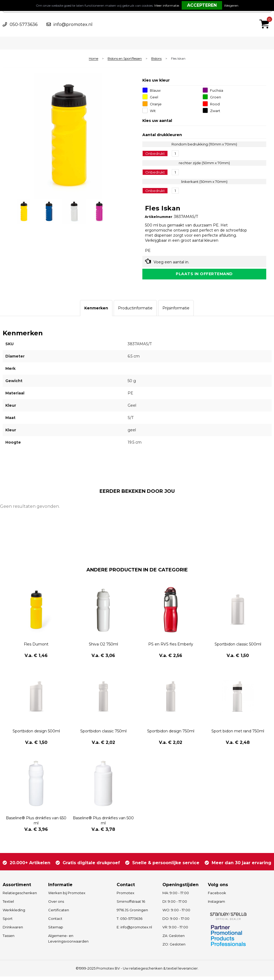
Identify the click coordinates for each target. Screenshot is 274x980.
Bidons (156, 59)
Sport (8, 922)
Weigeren (231, 5)
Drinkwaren (13, 931)
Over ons (56, 905)
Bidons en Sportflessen (125, 59)
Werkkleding (14, 913)
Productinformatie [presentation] (135, 312)
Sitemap (56, 931)
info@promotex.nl (73, 24)
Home (94, 59)
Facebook (217, 896)
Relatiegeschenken (20, 896)
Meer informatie (167, 5)
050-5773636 (24, 24)
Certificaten (59, 913)
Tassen (9, 939)
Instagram (216, 905)
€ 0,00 (266, 17)
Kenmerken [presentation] (96, 312)
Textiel (8, 905)
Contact (55, 922)
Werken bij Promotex (67, 896)
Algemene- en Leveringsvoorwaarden (68, 942)
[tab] (96, 312)
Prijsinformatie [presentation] (176, 312)
